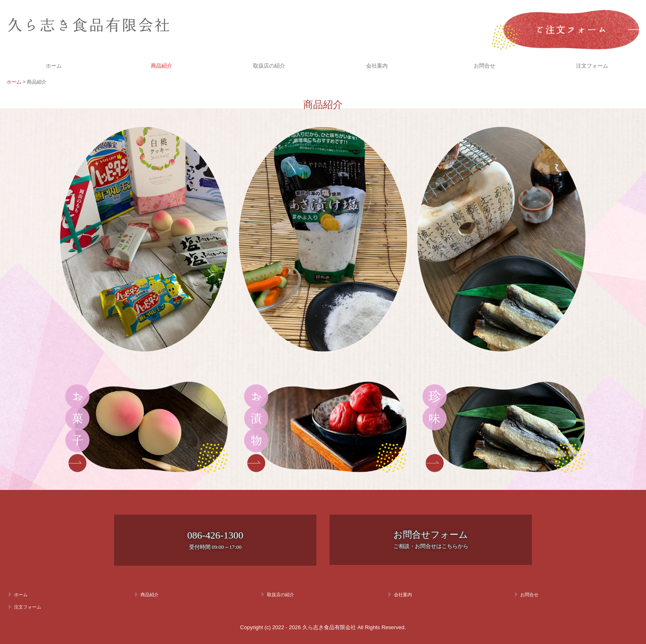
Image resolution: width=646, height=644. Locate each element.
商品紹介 (161, 66)
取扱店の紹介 (269, 66)
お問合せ (485, 66)
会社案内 (377, 66)
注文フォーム (592, 66)
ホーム (54, 66)
